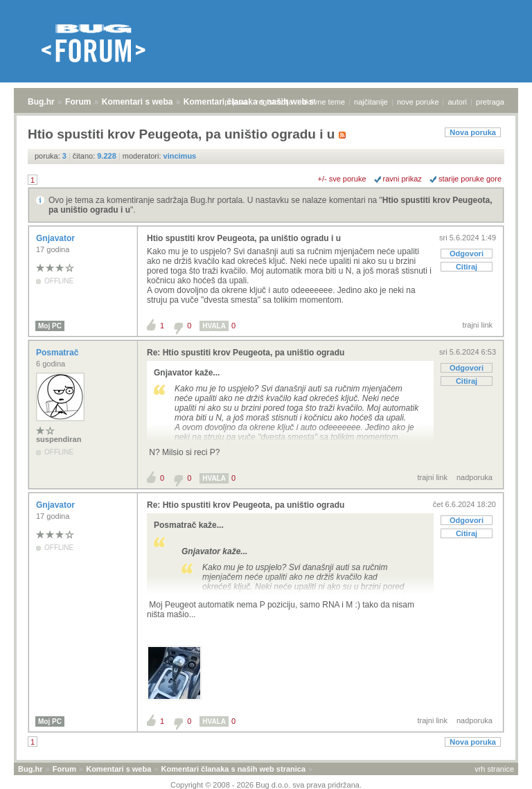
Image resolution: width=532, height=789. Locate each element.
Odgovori (467, 254)
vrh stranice (494, 769)
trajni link (478, 325)
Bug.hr (41, 102)
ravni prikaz (402, 179)
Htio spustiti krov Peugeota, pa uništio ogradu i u (244, 238)
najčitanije (371, 102)
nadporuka (475, 477)
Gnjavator (56, 238)
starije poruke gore (470, 179)
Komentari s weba (138, 102)
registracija (275, 102)
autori (458, 102)
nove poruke (418, 102)
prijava (236, 102)
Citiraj (467, 267)
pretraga (490, 102)
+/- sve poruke (342, 179)
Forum (78, 102)
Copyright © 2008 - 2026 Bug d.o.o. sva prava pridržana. (266, 785)
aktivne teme (323, 102)
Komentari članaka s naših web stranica (233, 769)
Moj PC (50, 326)
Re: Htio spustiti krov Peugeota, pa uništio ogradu (246, 353)
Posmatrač (59, 353)
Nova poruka (473, 132)
